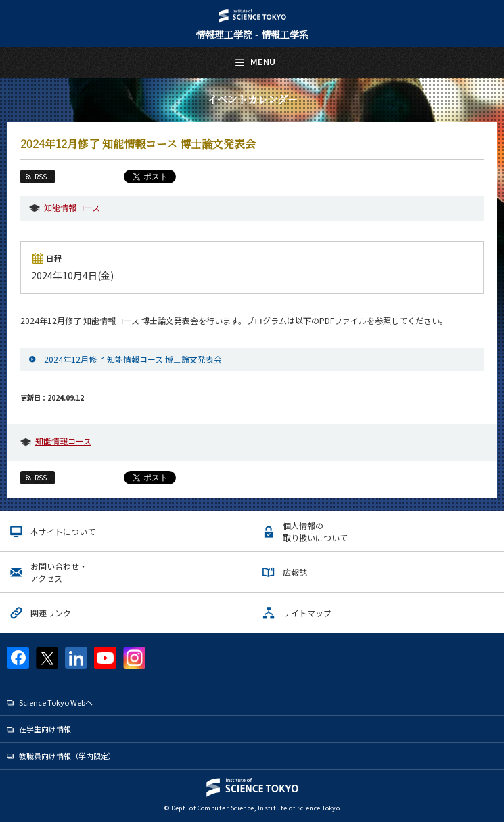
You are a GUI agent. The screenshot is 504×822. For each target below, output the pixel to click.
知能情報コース (72, 207)
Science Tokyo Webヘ (56, 702)
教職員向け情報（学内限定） (67, 756)
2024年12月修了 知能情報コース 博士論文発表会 (133, 359)
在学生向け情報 (45, 729)
